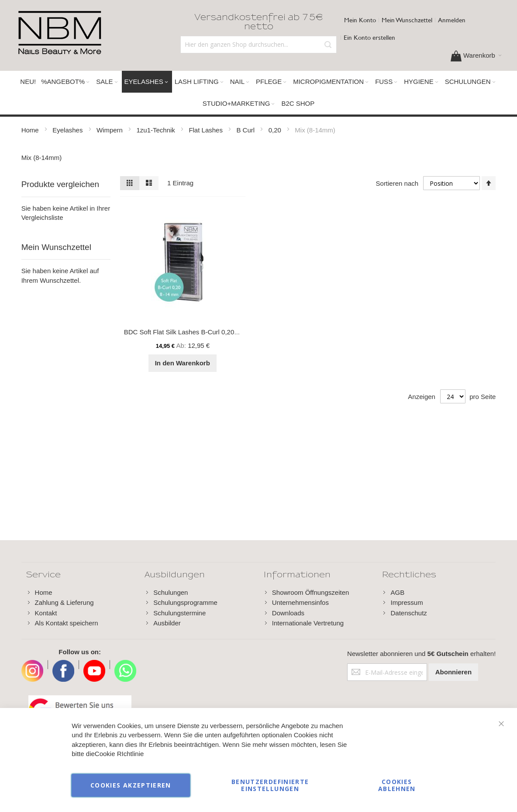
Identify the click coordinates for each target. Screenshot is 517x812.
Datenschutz (408, 613)
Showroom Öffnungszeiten (311, 592)
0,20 (276, 130)
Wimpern (110, 130)
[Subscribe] (453, 672)
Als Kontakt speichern (67, 623)
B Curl (246, 130)
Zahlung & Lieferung (64, 602)
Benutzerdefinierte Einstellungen (270, 785)
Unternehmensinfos (300, 602)
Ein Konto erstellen (369, 37)
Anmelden (452, 20)
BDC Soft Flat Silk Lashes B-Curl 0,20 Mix (185, 332)
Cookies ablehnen (397, 785)
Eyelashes (68, 130)
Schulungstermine (179, 613)
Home (31, 130)
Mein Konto (360, 20)
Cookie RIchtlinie (119, 754)
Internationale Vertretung (308, 623)
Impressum (407, 602)
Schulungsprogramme (185, 602)
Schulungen (171, 592)
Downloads (288, 613)
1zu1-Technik (157, 130)
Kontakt (46, 613)
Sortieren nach (397, 183)
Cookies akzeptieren (131, 785)
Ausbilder (167, 623)
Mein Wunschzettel (407, 20)
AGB (397, 592)
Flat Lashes (207, 130)
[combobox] (258, 45)
